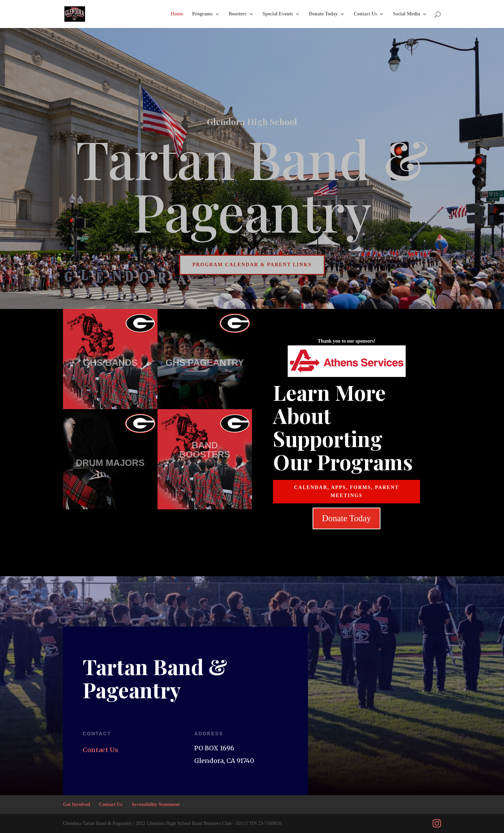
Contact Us (366, 14)
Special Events (278, 14)
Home (177, 14)
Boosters (237, 14)
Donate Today (323, 14)
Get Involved (76, 804)
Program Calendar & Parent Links (252, 265)
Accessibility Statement (156, 804)
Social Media (407, 14)
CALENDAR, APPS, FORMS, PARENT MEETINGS (346, 492)
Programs (202, 14)
